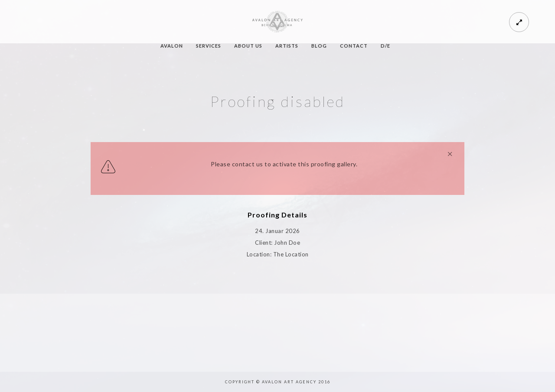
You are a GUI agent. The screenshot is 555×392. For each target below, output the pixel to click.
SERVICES (209, 46)
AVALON (172, 46)
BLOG (319, 46)
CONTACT (354, 46)
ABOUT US (248, 46)
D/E (385, 46)
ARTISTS (287, 46)
